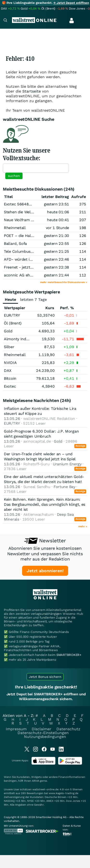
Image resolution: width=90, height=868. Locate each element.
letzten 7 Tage (33, 299)
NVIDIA (10, 363)
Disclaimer (42, 729)
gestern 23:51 (57, 204)
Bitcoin (10, 378)
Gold (8, 331)
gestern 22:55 (57, 244)
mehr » (83, 526)
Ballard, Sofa (15, 244)
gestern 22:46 (57, 259)
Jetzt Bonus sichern (45, 677)
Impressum (16, 729)
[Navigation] (5, 21)
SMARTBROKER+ (69, 655)
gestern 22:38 (57, 267)
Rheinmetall (15, 228)
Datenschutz (68, 729)
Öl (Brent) (13, 323)
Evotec (10, 386)
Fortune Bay (64, 487)
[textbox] (36, 168)
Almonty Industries (21, 339)
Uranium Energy (67, 464)
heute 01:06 (58, 212)
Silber (9, 347)
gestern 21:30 (57, 236)
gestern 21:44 (57, 275)
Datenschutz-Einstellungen (43, 733)
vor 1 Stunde (57, 228)
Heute (10, 299)
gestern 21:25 (57, 251)
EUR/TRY (12, 315)
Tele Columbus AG (20, 251)
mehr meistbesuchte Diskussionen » (64, 282)
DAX (8, 371)
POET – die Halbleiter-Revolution (34, 236)
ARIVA (36, 781)
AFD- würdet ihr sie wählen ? (30, 259)
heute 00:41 (58, 220)
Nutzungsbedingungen (45, 737)
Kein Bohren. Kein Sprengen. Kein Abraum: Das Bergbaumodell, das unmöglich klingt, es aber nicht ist (45, 504)
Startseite (32, 91)
